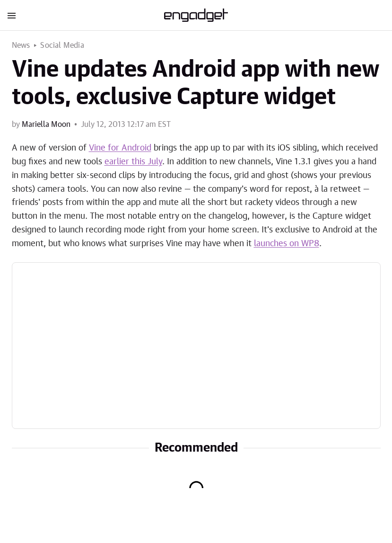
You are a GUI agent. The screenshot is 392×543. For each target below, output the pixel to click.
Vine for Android (120, 148)
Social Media (62, 45)
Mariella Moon (46, 125)
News (21, 45)
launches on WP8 (287, 244)
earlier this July (133, 162)
